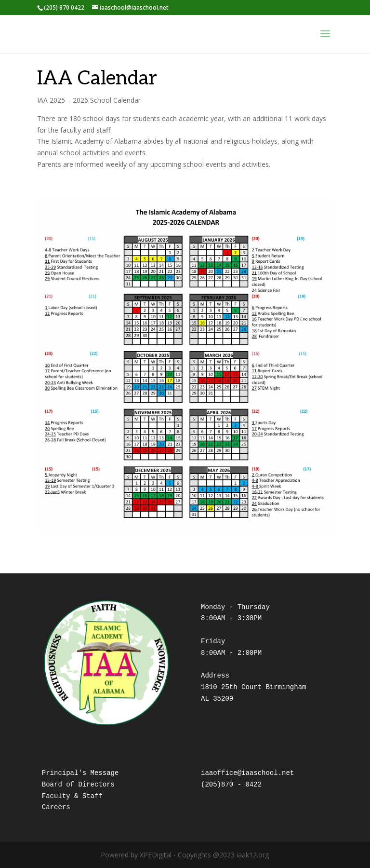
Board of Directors (78, 785)
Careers (56, 807)
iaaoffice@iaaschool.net (247, 773)
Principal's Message (80, 773)
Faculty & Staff (72, 796)
